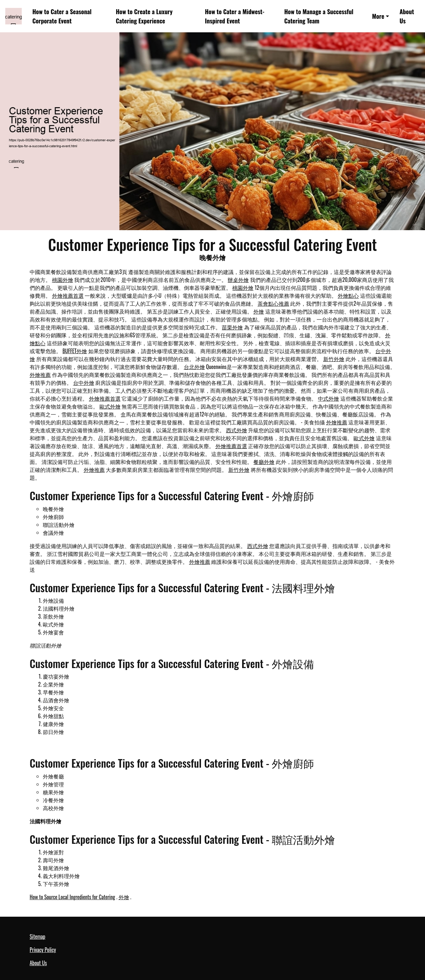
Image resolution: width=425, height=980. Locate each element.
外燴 (259, 311)
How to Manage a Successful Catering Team (319, 16)
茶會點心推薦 (273, 303)
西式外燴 (237, 430)
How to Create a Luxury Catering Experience (144, 16)
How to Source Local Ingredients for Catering (72, 897)
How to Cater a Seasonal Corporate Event (62, 16)
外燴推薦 (40, 375)
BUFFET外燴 (75, 351)
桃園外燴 (63, 280)
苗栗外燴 (232, 327)
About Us (407, 16)
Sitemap (37, 936)
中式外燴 (328, 398)
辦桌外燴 (238, 280)
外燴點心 (348, 295)
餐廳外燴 (264, 462)
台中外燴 (84, 383)
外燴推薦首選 (68, 295)
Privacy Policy (43, 950)
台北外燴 (194, 367)
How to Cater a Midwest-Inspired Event (235, 16)
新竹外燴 (334, 359)
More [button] (378, 16)
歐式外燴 (110, 406)
